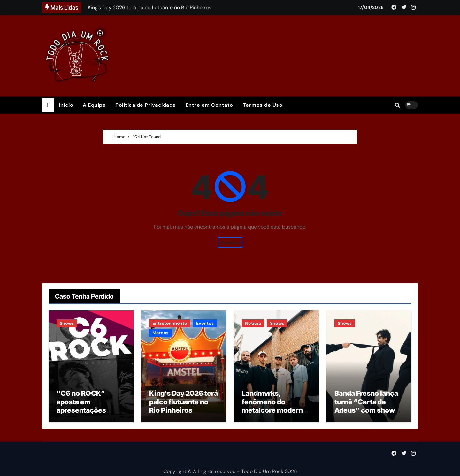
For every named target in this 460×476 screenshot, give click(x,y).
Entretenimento (170, 323)
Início (66, 105)
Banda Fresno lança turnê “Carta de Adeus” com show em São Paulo (366, 406)
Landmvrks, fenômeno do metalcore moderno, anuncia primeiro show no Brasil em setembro (276, 414)
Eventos (205, 323)
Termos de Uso (263, 105)
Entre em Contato (209, 105)
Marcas (160, 333)
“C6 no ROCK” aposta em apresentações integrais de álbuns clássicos (88, 410)
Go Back (230, 242)
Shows (67, 323)
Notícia (253, 323)
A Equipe (94, 105)
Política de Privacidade (146, 105)
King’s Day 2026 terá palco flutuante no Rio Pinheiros (184, 402)
